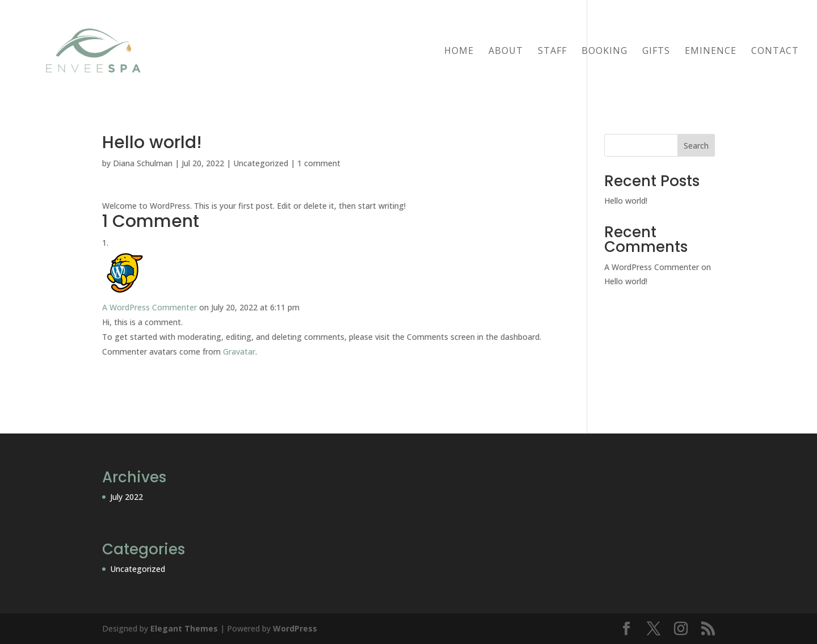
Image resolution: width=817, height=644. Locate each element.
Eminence (711, 52)
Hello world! (626, 201)
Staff (552, 52)
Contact (775, 52)
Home (459, 52)
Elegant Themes (184, 628)
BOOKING (605, 52)
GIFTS (656, 52)
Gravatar (239, 352)
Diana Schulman (143, 163)
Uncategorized (261, 163)
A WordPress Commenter (149, 307)
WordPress (295, 628)
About (506, 52)
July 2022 (127, 497)
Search (696, 146)
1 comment (319, 163)
